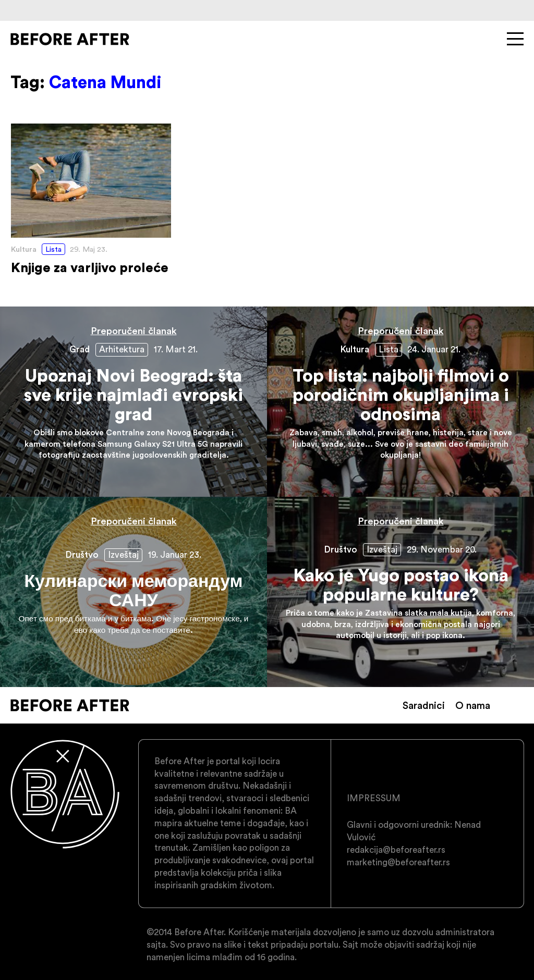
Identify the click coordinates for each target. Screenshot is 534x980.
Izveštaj (123, 555)
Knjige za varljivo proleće (91, 200)
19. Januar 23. (175, 555)
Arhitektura (122, 349)
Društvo (82, 555)
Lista (53, 249)
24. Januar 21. (434, 349)
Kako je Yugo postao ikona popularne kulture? (400, 592)
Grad (80, 349)
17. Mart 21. (176, 349)
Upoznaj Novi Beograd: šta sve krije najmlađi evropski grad (133, 402)
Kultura (24, 249)
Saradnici (424, 705)
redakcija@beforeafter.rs (396, 850)
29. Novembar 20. (442, 549)
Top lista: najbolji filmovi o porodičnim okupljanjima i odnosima (400, 402)
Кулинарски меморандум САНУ (133, 592)
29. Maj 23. (89, 249)
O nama (473, 705)
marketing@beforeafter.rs (398, 862)
